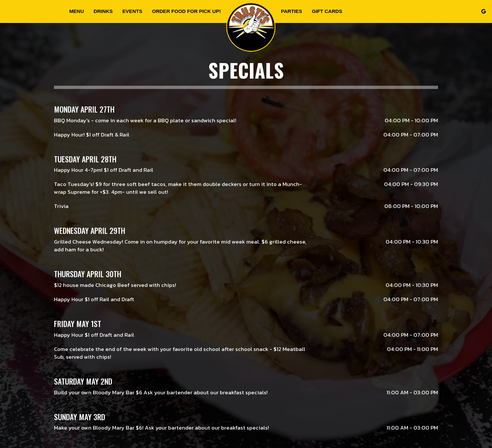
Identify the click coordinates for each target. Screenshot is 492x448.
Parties (292, 11)
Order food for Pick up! (186, 11)
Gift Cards (327, 11)
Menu (76, 11)
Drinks (103, 11)
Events (133, 11)
